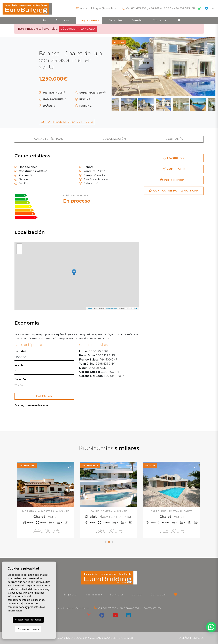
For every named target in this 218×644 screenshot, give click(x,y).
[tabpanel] (46, 500)
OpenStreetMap (111, 308)
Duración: (20, 379)
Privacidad (93, 638)
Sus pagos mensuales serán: (32, 405)
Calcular (44, 396)
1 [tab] (106, 542)
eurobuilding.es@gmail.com (99, 8)
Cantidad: (21, 352)
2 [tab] (109, 542)
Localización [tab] (114, 139)
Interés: (19, 366)
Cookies (110, 638)
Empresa (62, 20)
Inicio (42, 20)
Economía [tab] (174, 139)
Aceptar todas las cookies (28, 620)
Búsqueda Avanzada (78, 29)
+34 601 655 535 (136, 8)
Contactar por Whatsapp (174, 191)
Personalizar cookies (28, 629)
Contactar (160, 20)
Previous (120, 66)
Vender (138, 20)
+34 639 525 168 (184, 8)
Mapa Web (126, 638)
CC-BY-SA (133, 308)
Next (207, 66)
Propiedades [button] (88, 21)
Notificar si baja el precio (67, 122)
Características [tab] (49, 139)
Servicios (116, 20)
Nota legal (74, 638)
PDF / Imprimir (174, 180)
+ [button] (19, 246)
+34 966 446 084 (160, 8)
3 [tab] (112, 542)
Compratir (174, 169)
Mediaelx (197, 638)
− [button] (19, 251)
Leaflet (89, 308)
